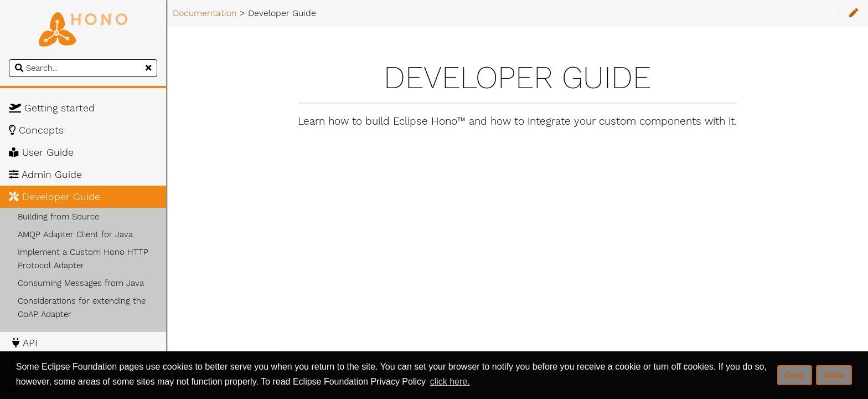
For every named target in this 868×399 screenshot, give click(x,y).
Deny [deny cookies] (795, 375)
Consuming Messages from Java (81, 283)
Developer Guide (55, 197)
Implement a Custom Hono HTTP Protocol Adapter (83, 259)
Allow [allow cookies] (834, 375)
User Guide (41, 152)
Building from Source (58, 217)
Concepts (36, 130)
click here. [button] (450, 382)
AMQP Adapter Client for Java (75, 234)
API (23, 343)
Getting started (52, 108)
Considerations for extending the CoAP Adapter (82, 308)
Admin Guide (45, 175)
